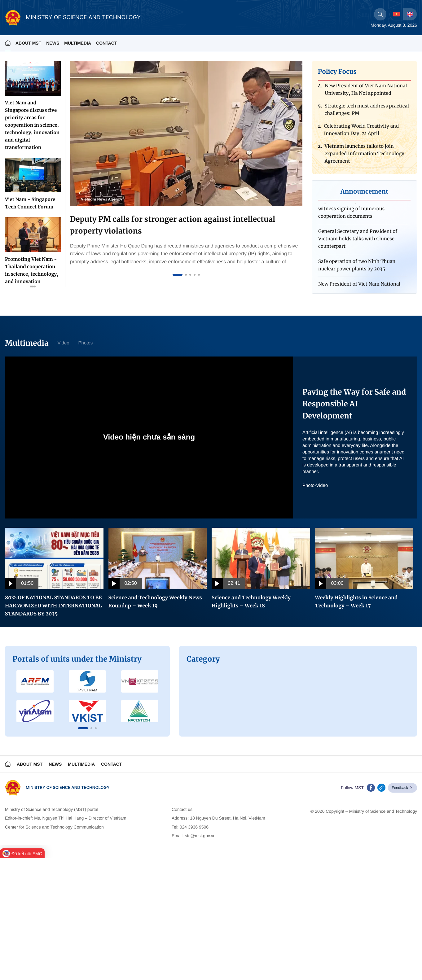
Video (63, 343)
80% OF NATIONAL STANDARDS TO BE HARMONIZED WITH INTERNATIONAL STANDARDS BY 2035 (53, 606)
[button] (83, 728)
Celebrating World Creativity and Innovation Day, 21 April (361, 132)
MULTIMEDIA (78, 43)
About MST (28, 43)
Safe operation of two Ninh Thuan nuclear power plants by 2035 (357, 267)
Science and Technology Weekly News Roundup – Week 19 (155, 602)
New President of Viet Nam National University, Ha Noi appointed (366, 92)
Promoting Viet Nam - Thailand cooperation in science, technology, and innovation (32, 271)
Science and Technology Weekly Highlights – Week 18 (251, 602)
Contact (106, 43)
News (53, 43)
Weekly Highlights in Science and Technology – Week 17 (356, 602)
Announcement (365, 192)
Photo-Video (315, 486)
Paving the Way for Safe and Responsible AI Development (354, 404)
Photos (86, 343)
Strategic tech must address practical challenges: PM (367, 112)
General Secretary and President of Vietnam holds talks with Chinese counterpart (358, 241)
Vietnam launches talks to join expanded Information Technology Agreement (364, 156)
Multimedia (81, 764)
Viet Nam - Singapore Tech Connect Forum (30, 203)
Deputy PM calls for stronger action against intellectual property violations (173, 225)
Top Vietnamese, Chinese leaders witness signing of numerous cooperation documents (356, 210)
